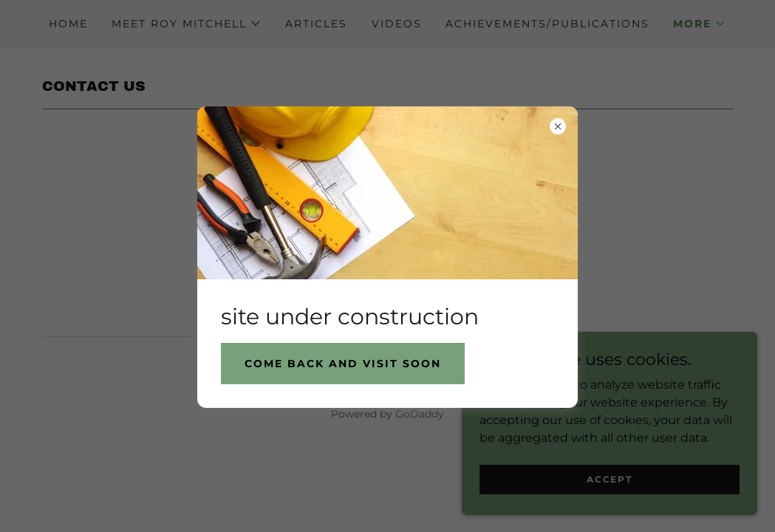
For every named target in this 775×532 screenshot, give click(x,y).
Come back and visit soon (343, 364)
